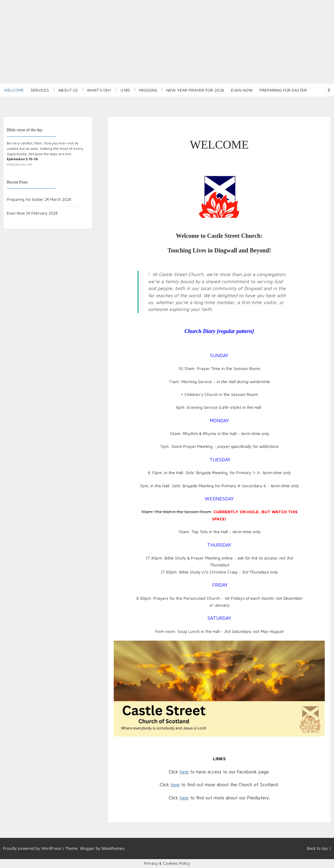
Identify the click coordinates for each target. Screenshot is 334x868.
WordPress (51, 848)
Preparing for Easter (283, 90)
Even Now (242, 90)
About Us (68, 90)
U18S (125, 90)
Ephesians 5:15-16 (22, 159)
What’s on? (99, 90)
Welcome (14, 90)
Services (40, 90)
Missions (148, 90)
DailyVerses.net (20, 164)
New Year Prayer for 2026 (195, 90)
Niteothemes (113, 848)
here (184, 772)
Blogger (87, 848)
